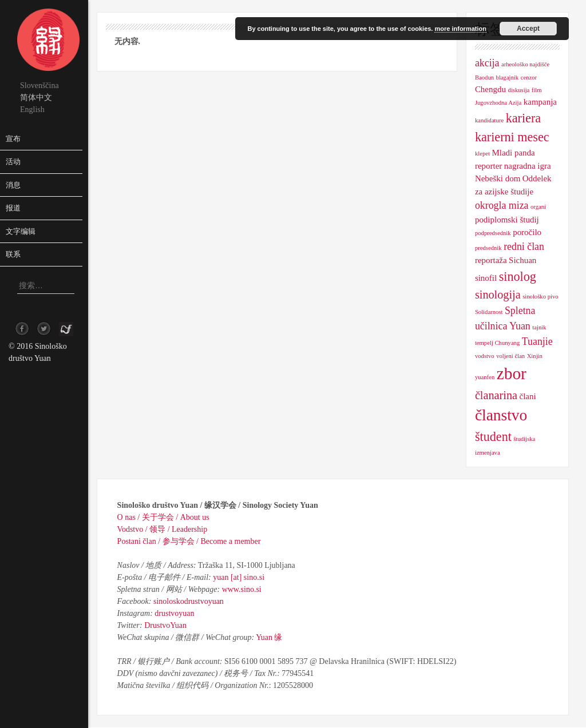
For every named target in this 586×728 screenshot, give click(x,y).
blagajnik (508, 77)
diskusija (518, 90)
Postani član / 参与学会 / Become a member (189, 541)
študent (493, 437)
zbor (512, 373)
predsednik (488, 248)
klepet (482, 154)
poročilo (527, 232)
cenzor (529, 77)
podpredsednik (493, 233)
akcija (487, 63)
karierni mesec (512, 137)
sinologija (498, 295)
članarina (496, 395)
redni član (524, 246)
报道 (13, 208)
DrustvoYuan (165, 625)
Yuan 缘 (269, 637)
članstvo (501, 415)
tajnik (539, 327)
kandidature (489, 120)
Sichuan (522, 260)
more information (460, 29)
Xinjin (535, 356)
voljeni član (510, 356)
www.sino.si (242, 589)
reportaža (491, 260)
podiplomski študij (507, 220)
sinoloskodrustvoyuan (189, 601)
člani (527, 396)
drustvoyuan (174, 613)
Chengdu (490, 89)
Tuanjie (537, 341)
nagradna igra (528, 166)
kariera (523, 118)
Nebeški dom (498, 178)
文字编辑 (21, 231)
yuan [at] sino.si (239, 577)
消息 (13, 185)
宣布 (13, 139)
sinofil (486, 278)
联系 (13, 254)
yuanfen (485, 377)
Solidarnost (489, 312)
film (537, 90)
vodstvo (485, 356)
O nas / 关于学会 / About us (163, 517)
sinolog (518, 277)
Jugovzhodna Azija (498, 103)
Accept (528, 29)
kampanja (540, 102)
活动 (13, 162)
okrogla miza (502, 205)
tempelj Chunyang (497, 343)
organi (538, 207)
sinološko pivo (540, 297)
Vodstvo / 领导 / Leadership (163, 529)
